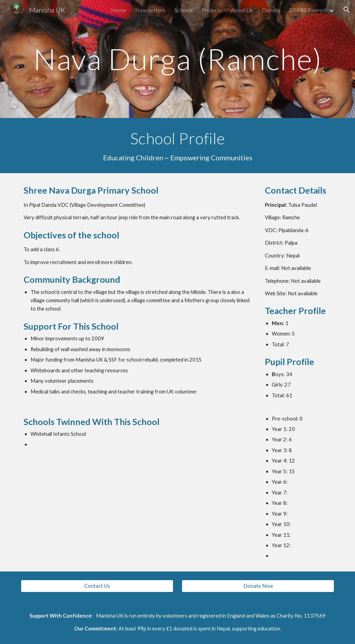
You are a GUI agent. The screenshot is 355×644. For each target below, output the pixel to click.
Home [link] (119, 10)
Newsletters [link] (150, 10)
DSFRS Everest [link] (308, 10)
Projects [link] (212, 10)
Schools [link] (184, 10)
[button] (347, 10)
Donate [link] (271, 10)
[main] (178, 59)
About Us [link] (242, 10)
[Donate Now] (258, 586)
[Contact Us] (97, 586)
